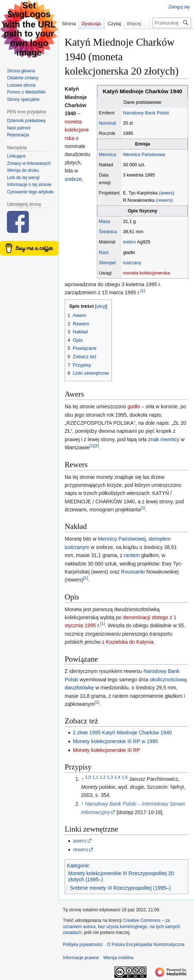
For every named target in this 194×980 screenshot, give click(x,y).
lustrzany (132, 263)
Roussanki (133, 572)
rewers (80, 850)
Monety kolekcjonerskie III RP (106, 750)
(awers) (167, 193)
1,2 (103, 777)
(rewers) (164, 200)
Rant (104, 253)
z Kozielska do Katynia (128, 642)
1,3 (110, 777)
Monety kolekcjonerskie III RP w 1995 (115, 741)
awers (79, 841)
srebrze (73, 179)
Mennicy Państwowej (122, 539)
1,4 (117, 777)
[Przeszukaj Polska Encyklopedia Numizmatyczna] (172, 37)
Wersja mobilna (118, 958)
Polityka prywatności (83, 945)
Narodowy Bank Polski (146, 113)
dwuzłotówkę (79, 688)
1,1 (95, 777)
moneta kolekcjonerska (147, 273)
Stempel (107, 263)
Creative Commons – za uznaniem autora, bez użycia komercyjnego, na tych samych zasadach (121, 927)
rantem (132, 555)
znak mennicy (164, 439)
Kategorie (78, 866)
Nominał (107, 123)
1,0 (88, 777)
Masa (105, 222)
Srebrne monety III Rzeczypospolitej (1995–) (120, 888)
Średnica (108, 232)
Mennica (108, 155)
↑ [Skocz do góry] (82, 804)
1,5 (125, 777)
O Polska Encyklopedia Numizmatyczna (146, 945)
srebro (130, 242)
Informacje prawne (81, 958)
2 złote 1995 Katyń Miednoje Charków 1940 (122, 733)
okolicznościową (168, 680)
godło (134, 406)
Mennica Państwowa (144, 155)
